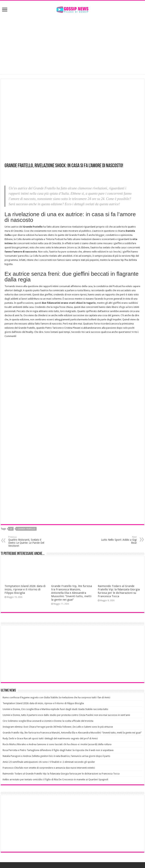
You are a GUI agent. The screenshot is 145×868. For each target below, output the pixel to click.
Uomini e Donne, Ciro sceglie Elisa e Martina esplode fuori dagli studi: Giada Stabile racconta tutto (55, 709)
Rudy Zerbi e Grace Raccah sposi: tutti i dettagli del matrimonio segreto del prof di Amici (50, 738)
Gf (11, 529)
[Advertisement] (72, 44)
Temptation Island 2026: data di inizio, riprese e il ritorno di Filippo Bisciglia (25, 589)
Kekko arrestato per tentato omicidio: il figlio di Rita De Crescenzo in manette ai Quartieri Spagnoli (55, 779)
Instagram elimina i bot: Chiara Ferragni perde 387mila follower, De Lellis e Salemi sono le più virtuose (58, 727)
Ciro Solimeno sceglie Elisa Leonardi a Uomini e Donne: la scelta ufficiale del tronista (48, 721)
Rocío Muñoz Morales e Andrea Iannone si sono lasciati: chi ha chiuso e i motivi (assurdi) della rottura (57, 744)
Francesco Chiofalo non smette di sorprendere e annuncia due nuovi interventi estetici (49, 768)
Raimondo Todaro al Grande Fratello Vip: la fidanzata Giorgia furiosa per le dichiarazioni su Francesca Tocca (119, 591)
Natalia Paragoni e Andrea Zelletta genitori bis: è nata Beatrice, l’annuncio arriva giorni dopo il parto (56, 756)
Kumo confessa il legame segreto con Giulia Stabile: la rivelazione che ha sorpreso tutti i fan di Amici (56, 697)
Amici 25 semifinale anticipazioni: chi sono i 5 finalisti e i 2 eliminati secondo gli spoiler (49, 762)
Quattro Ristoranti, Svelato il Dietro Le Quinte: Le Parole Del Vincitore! (28, 542)
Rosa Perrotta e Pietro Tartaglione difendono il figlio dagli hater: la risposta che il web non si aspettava (58, 750)
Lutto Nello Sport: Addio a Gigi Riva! (117, 540)
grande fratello (26, 529)
